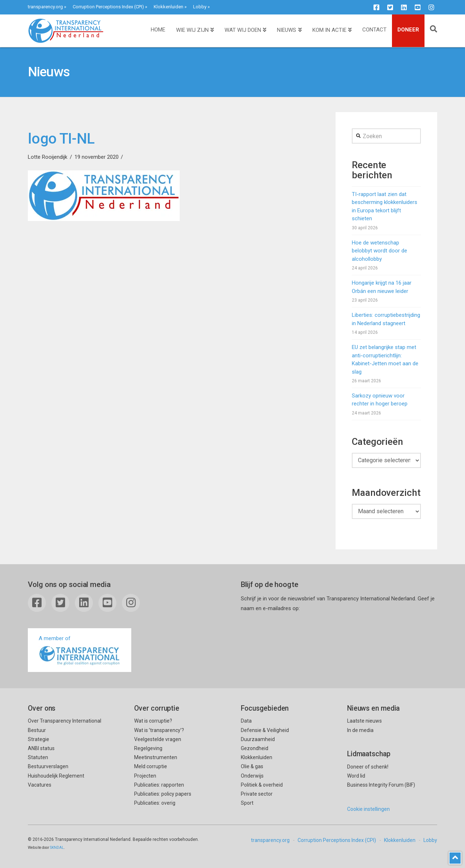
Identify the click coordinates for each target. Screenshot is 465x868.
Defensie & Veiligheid (265, 730)
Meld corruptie (151, 766)
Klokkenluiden (168, 7)
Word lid (356, 776)
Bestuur (37, 730)
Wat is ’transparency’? (159, 730)
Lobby (200, 7)
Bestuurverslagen (48, 766)
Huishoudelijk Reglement (56, 776)
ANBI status (41, 748)
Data (246, 721)
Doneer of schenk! (368, 767)
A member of (80, 651)
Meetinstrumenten (156, 757)
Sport (247, 803)
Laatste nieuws (364, 721)
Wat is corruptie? (153, 721)
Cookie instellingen (368, 809)
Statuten (38, 757)
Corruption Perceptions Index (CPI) (108, 7)
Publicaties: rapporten (159, 785)
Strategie (39, 739)
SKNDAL (57, 848)
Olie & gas (252, 766)
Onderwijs (252, 776)
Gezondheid (255, 748)
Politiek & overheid (262, 785)
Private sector (257, 794)
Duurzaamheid (258, 739)
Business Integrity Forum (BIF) (381, 785)
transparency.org (45, 7)
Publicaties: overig (155, 803)
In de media (360, 730)
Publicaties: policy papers (163, 794)
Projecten (145, 776)
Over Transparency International (65, 721)
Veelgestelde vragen (158, 739)
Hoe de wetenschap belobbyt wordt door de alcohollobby (379, 251)
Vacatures (40, 785)
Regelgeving (148, 748)
